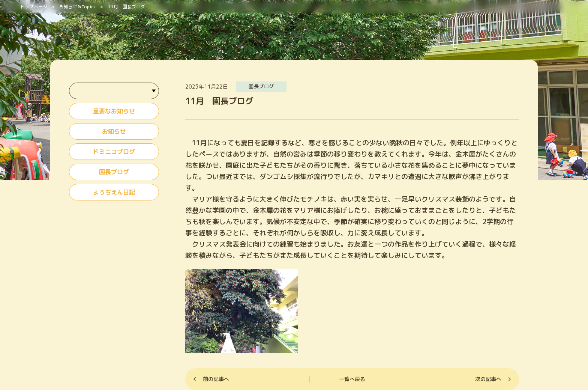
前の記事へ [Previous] (216, 379)
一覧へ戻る (352, 379)
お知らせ (114, 131)
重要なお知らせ (114, 111)
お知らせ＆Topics (77, 7)
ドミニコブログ (114, 152)
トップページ (34, 7)
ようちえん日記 (114, 192)
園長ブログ (114, 172)
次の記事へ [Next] (488, 379)
